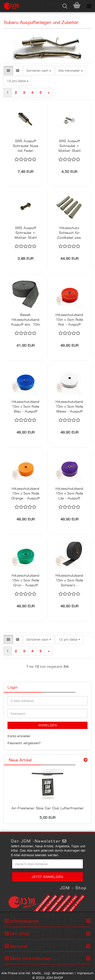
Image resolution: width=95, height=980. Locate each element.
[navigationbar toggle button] (89, 6)
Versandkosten (63, 973)
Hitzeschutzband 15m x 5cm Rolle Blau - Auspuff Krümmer (25, 407)
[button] (8, 71)
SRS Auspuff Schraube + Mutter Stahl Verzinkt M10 (26, 233)
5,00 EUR (47, 817)
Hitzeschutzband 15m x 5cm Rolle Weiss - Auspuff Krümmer (69, 407)
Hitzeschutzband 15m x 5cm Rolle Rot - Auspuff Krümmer (69, 320)
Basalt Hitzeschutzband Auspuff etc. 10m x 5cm (25, 320)
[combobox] (39, 71)
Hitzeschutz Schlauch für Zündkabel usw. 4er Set (69, 233)
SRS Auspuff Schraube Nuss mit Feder (26, 146)
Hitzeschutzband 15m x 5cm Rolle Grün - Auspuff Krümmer (25, 580)
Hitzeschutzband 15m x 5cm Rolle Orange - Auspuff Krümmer (26, 493)
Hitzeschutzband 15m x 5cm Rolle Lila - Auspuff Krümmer (69, 493)
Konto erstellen (19, 736)
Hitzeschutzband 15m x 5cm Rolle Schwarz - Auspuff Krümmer (69, 580)
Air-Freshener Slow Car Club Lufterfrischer (48, 808)
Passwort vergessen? (24, 743)
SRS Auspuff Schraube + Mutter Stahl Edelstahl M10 (69, 146)
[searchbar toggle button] (65, 6)
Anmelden (48, 725)
